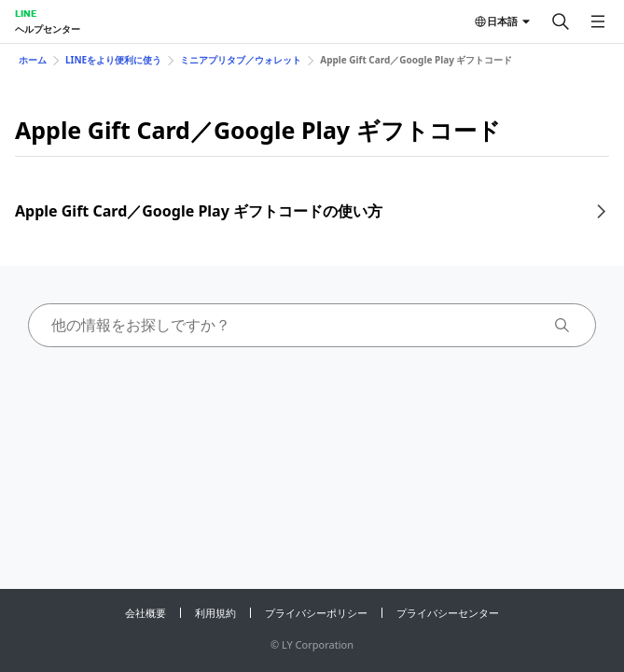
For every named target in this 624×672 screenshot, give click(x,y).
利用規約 (215, 613)
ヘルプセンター (48, 29)
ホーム (33, 60)
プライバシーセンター (448, 613)
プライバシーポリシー (316, 613)
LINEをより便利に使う (113, 60)
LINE (26, 13)
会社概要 (146, 613)
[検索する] (561, 21)
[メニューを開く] (598, 21)
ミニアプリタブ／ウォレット (241, 60)
